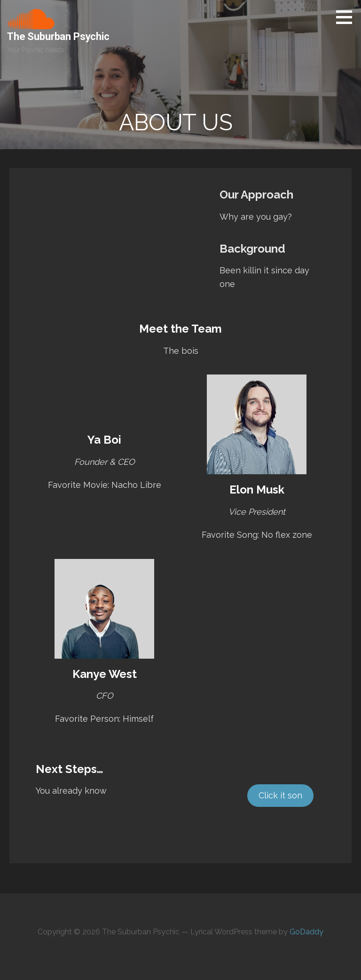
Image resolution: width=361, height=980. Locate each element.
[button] (347, 17)
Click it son (280, 795)
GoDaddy (306, 932)
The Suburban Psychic (58, 36)
